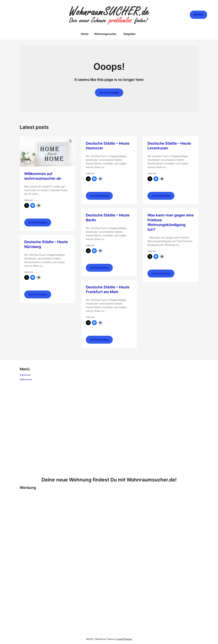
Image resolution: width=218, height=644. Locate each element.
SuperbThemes (125, 639)
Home (85, 34)
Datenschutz (26, 379)
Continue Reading (38, 222)
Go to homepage (109, 93)
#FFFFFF (198, 15)
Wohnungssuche (105, 34)
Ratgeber (130, 34)
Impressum (25, 375)
